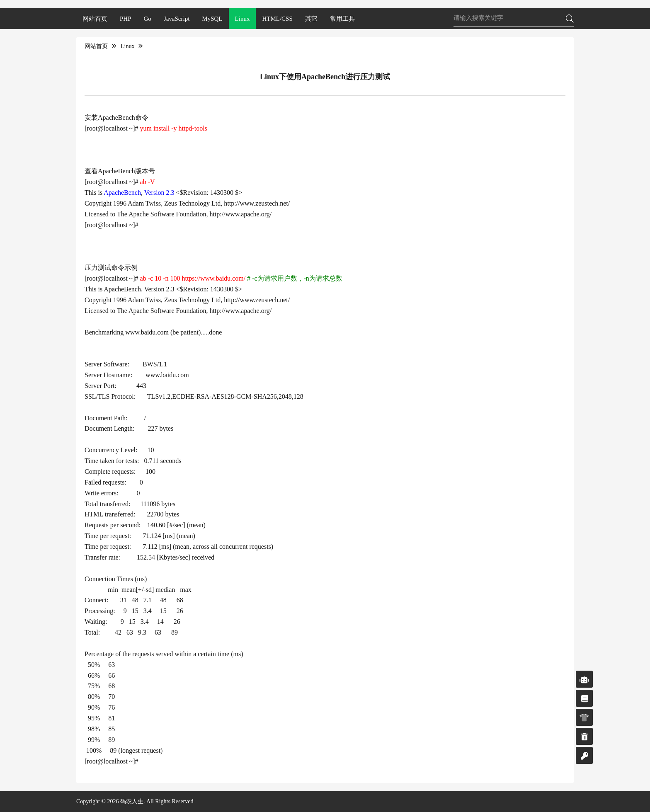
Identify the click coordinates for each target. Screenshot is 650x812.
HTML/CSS (277, 19)
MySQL (212, 19)
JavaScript (177, 19)
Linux (243, 19)
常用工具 (342, 19)
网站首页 (95, 19)
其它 (311, 19)
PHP (126, 19)
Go (148, 19)
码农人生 (132, 801)
